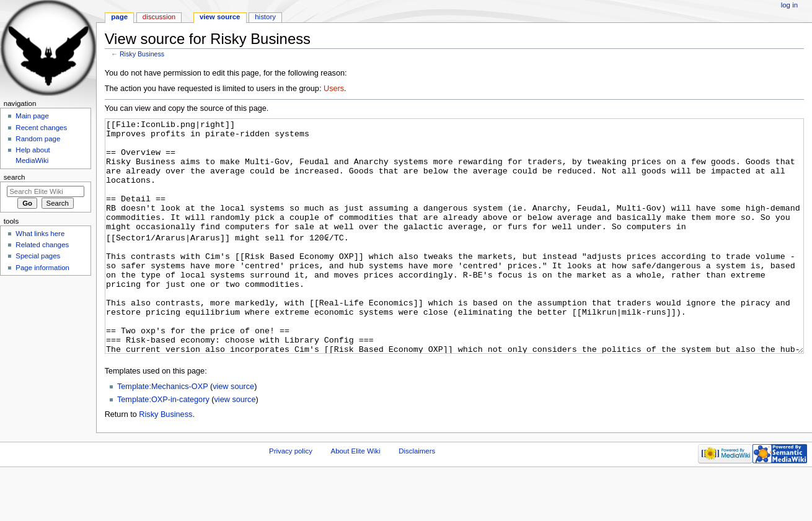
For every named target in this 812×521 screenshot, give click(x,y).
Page (119, 17)
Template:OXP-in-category (163, 446)
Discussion (159, 17)
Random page (38, 139)
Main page (32, 116)
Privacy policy (291, 497)
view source (233, 433)
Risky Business (142, 54)
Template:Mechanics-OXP (162, 433)
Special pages (38, 256)
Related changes (42, 245)
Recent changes (41, 128)
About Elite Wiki (356, 497)
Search (15, 177)
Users (334, 89)
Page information (42, 268)
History (265, 17)
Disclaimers (417, 497)
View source (220, 17)
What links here (40, 234)
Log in (789, 5)
